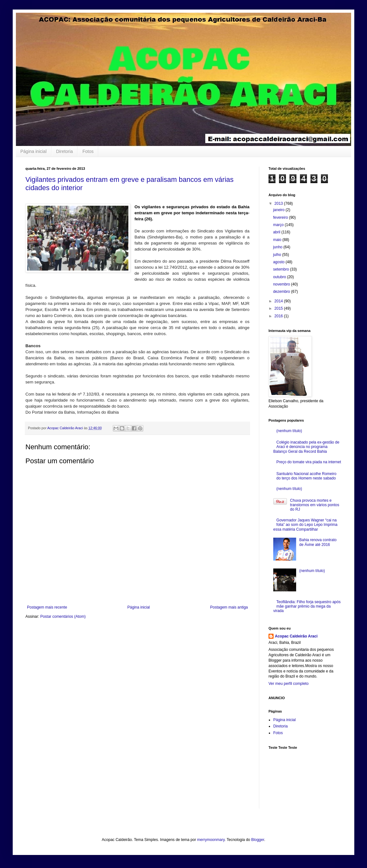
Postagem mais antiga (229, 607)
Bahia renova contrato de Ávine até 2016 (318, 542)
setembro (281, 269)
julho (278, 255)
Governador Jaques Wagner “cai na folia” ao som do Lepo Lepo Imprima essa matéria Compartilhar (305, 525)
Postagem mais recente (47, 607)
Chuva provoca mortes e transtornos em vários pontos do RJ (315, 505)
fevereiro (281, 217)
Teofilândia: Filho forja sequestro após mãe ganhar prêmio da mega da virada (307, 606)
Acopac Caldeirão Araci (296, 636)
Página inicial (34, 151)
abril (277, 232)
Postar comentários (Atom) (63, 617)
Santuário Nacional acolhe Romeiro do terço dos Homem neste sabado (306, 476)
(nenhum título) (289, 431)
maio (278, 240)
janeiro (279, 210)
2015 (279, 308)
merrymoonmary (211, 840)
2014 (279, 301)
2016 (279, 316)
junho (278, 247)
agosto (279, 262)
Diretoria (65, 151)
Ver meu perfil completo (289, 684)
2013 (279, 203)
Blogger (258, 840)
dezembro (282, 292)
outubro (280, 277)
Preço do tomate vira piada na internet (309, 462)
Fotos (88, 151)
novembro (282, 284)
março (279, 225)
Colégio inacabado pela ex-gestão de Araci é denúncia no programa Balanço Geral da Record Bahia (306, 447)
